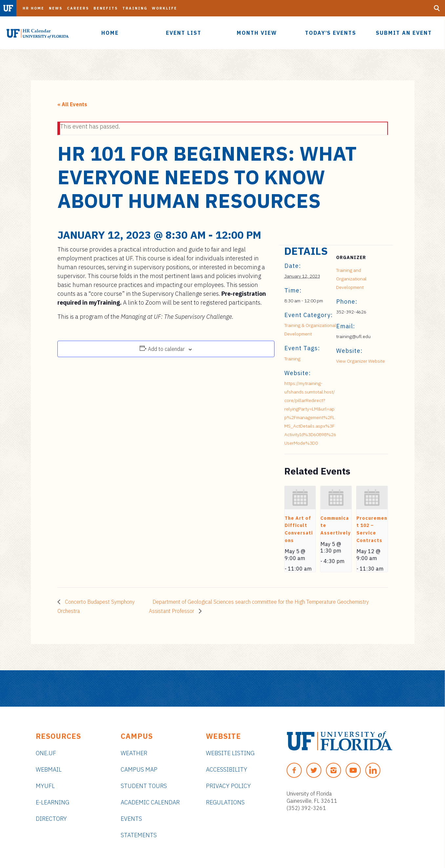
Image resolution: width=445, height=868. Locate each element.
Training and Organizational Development (351, 279)
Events (131, 819)
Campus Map (139, 769)
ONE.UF (46, 753)
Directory (51, 819)
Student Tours (144, 786)
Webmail (49, 769)
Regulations (225, 802)
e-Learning (52, 802)
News (56, 8)
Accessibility (227, 769)
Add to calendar (166, 349)
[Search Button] (437, 8)
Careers (78, 8)
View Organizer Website (361, 361)
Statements (139, 835)
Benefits (106, 8)
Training (135, 8)
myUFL (45, 786)
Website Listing (230, 753)
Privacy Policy (228, 786)
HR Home (33, 8)
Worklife (164, 8)
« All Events (72, 104)
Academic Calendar (150, 802)
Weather (134, 753)
